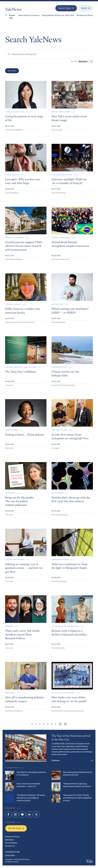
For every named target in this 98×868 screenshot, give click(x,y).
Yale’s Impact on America (29, 15)
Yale (90, 862)
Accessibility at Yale (12, 852)
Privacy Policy (10, 855)
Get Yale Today (16, 828)
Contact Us (10, 846)
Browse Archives (12, 837)
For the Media (11, 843)
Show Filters (12, 71)
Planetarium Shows (85, 15)
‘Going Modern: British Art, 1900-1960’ (58, 15)
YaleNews (13, 10)
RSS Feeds (9, 840)
